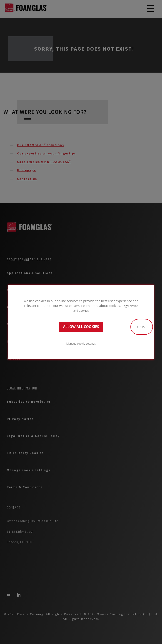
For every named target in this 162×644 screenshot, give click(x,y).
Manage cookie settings (81, 343)
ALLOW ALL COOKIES (81, 327)
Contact (142, 327)
